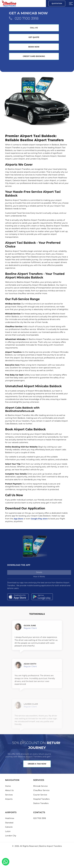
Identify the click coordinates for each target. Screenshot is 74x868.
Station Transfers (41, 803)
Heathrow (10, 818)
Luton (8, 831)
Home (8, 786)
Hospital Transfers (41, 799)
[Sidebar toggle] (71, 4)
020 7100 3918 (27, 18)
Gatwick (9, 827)
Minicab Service (40, 786)
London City (11, 836)
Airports (9, 799)
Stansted (9, 823)
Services (9, 795)
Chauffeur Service (41, 790)
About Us (9, 790)
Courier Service (40, 795)
